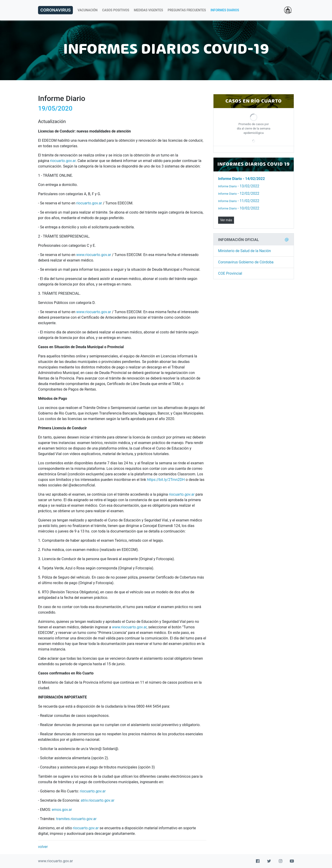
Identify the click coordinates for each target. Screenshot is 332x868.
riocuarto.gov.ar (63, 161)
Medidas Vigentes (149, 10)
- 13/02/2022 (239, 186)
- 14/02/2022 (242, 179)
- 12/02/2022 (239, 193)
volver (43, 847)
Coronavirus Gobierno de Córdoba (246, 262)
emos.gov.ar (62, 810)
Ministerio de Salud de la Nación (245, 251)
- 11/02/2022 (239, 201)
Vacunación (87, 10)
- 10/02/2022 (239, 208)
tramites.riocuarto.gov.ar (76, 819)
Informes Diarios (225, 10)
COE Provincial (230, 273)
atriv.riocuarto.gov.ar (98, 800)
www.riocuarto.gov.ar (94, 255)
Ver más (226, 220)
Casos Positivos (116, 10)
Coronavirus (55, 10)
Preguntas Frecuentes (187, 10)
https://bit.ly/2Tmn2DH (166, 480)
